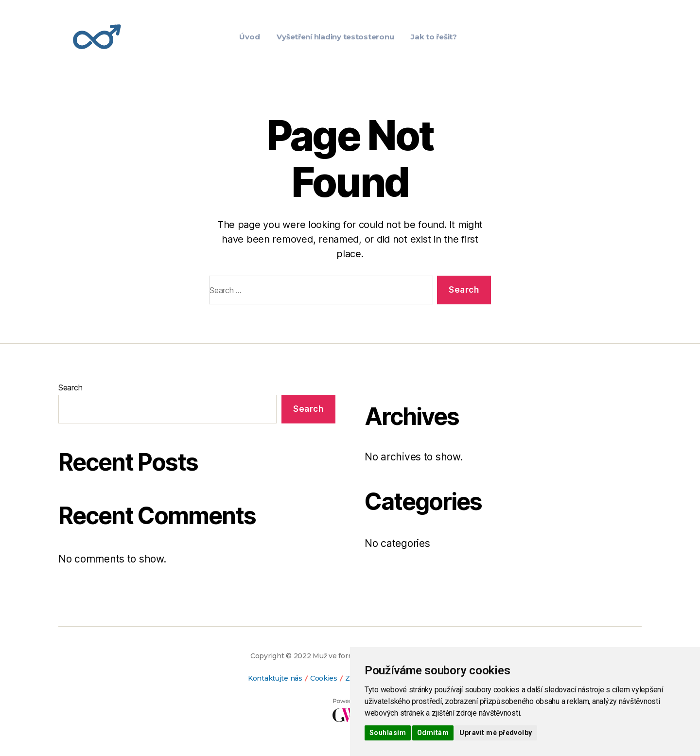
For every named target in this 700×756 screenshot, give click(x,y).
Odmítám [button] (433, 733)
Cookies (324, 678)
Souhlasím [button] (388, 733)
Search (70, 387)
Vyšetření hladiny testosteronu (335, 37)
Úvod (249, 37)
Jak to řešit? (434, 37)
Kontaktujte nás (275, 678)
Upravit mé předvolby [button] (496, 733)
